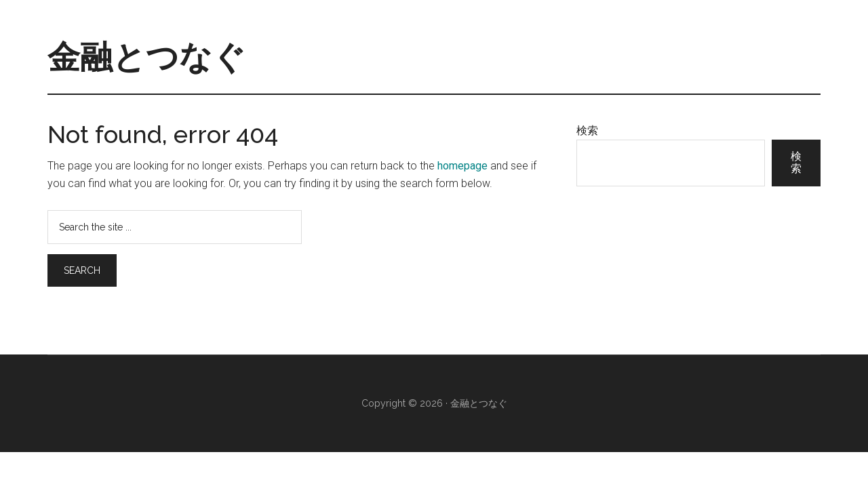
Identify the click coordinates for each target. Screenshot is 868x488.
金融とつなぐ (146, 57)
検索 (587, 130)
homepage (462, 166)
